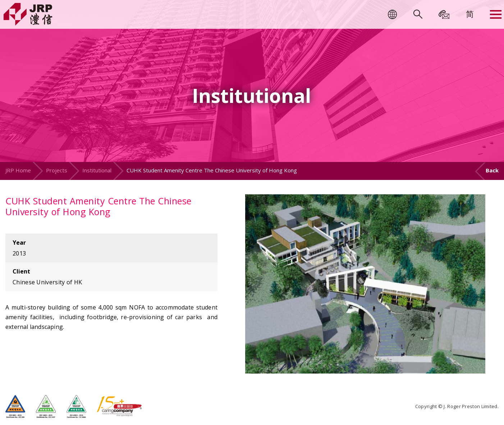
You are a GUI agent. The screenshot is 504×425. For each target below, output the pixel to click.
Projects (57, 170)
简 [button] (470, 14)
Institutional (97, 170)
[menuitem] (470, 14)
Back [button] (492, 170)
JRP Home (18, 170)
